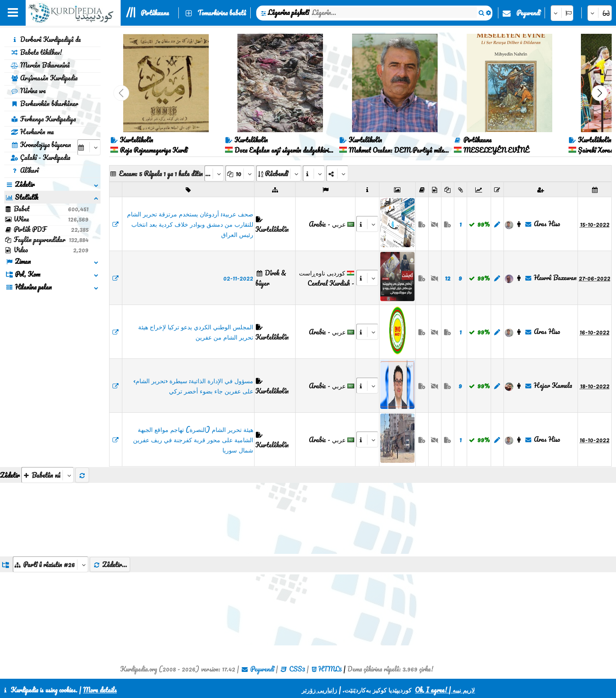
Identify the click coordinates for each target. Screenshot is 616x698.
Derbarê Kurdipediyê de (46, 39)
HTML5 (330, 669)
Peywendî (528, 13)
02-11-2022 (238, 278)
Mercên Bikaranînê (40, 65)
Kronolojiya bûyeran (41, 145)
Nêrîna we (28, 91)
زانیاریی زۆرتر (319, 690)
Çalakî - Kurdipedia (40, 157)
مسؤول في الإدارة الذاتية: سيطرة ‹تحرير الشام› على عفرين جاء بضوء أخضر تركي (193, 386)
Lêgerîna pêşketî (288, 12)
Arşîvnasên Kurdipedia (44, 78)
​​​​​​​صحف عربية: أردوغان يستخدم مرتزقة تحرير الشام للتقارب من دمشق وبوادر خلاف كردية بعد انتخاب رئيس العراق (190, 224)
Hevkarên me (32, 132)
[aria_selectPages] (214, 173)
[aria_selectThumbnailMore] (47, 475)
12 (448, 278)
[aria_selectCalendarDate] (89, 147)
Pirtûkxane (155, 13)
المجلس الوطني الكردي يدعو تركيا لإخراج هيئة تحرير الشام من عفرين (196, 332)
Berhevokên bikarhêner (44, 104)
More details (100, 690)
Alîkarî (25, 170)
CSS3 (297, 669)
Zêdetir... (110, 565)
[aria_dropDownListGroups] (50, 564)
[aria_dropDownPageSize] (240, 173)
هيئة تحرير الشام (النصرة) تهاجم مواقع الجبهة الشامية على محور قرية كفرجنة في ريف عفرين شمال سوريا (193, 440)
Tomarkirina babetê (222, 13)
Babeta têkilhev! (36, 52)
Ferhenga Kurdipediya (43, 119)
